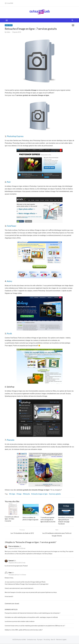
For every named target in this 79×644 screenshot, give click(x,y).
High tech (8, 25)
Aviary (9, 282)
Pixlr (9, 182)
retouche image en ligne (40, 494)
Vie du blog (47, 640)
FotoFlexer (11, 226)
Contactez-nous (32, 640)
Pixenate (10, 440)
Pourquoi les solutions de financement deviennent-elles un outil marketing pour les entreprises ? (32, 614)
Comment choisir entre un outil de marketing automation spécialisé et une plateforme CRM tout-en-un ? (35, 626)
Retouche (27, 494)
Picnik (9, 334)
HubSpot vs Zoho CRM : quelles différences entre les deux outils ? (23, 630)
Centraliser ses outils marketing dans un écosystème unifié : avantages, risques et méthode (31, 618)
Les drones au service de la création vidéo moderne (19, 622)
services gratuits (55, 494)
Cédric (8, 32)
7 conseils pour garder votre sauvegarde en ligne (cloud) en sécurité (48, 520)
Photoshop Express (15, 137)
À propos (40, 640)
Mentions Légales (61, 640)
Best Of (53, 640)
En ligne (12, 494)
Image (19, 494)
